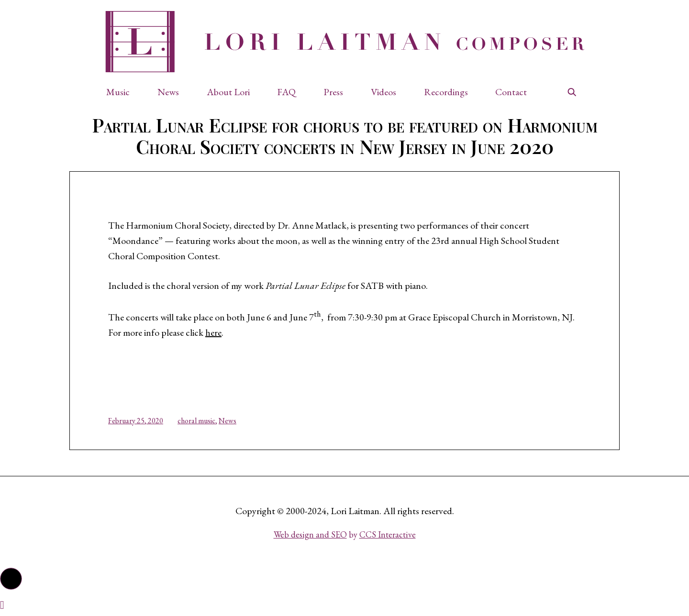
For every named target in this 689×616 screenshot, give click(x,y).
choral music (196, 421)
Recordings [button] (446, 92)
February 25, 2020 (136, 421)
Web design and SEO (310, 534)
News (228, 421)
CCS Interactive (388, 534)
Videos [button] (383, 92)
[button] (123, 92)
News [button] (168, 92)
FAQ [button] (286, 92)
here (213, 332)
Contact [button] (511, 92)
